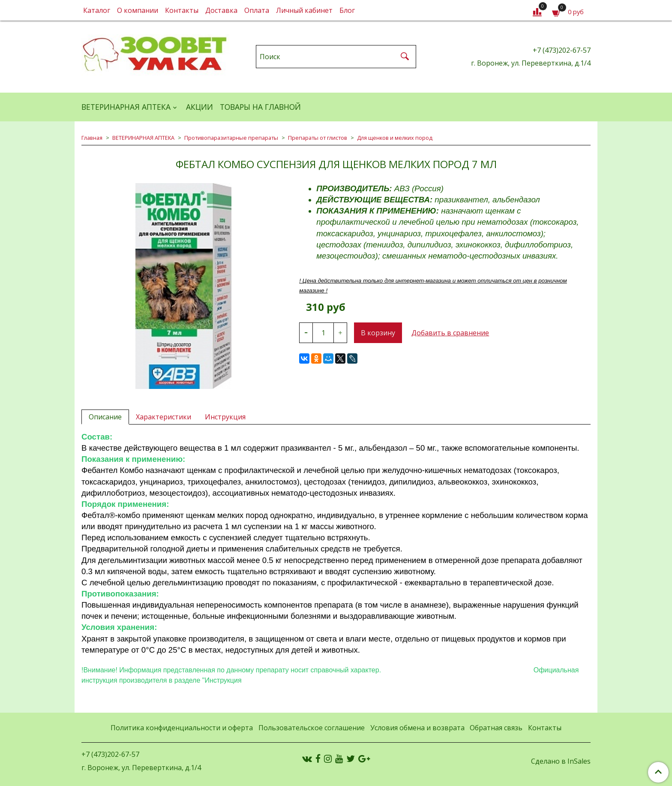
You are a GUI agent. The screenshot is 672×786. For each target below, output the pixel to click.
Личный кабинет (304, 10)
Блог (347, 10)
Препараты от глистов (318, 138)
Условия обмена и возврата (417, 728)
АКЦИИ (199, 107)
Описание (105, 417)
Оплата (257, 10)
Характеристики (163, 417)
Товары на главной (260, 107)
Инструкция (225, 417)
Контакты (182, 10)
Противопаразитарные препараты (231, 138)
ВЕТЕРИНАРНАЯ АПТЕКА (126, 107)
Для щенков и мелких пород (395, 138)
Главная (92, 138)
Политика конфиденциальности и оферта (182, 728)
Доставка (221, 10)
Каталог (97, 10)
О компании (138, 10)
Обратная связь (496, 728)
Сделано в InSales (561, 761)
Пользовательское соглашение (312, 728)
